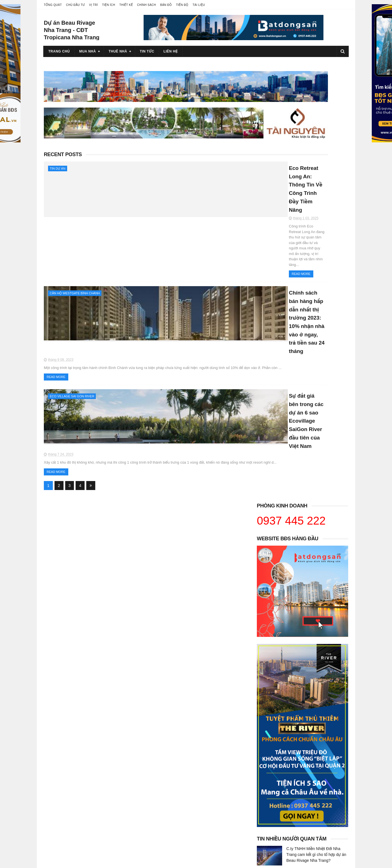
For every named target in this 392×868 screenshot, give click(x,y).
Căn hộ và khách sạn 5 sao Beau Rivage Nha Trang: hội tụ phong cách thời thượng (315, 540)
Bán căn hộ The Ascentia (172, 801)
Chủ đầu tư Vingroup (64, 763)
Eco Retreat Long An (64, 807)
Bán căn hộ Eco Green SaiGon (280, 796)
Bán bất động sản (62, 746)
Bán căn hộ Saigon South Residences (183, 757)
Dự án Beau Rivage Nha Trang (177, 834)
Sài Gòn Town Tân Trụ (273, 801)
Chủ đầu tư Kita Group (66, 796)
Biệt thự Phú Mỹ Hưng (272, 818)
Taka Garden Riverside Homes (177, 818)
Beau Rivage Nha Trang (171, 846)
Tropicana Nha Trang (168, 840)
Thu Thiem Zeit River (168, 823)
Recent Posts (63, 137)
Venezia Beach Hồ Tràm (274, 785)
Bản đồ (166, 5)
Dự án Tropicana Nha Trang (174, 829)
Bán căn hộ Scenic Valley (172, 790)
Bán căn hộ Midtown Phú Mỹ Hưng (180, 752)
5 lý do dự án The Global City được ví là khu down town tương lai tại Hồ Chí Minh (317, 617)
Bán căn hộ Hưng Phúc (170, 763)
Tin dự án (58, 151)
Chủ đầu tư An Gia (63, 774)
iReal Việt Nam (266, 757)
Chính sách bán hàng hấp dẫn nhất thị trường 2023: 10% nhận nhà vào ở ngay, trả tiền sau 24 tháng (187, 221)
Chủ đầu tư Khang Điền (67, 785)
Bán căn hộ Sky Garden (171, 796)
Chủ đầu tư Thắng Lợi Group (71, 790)
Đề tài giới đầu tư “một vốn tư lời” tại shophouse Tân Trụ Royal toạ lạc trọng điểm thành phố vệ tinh (315, 514)
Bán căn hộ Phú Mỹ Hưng (172, 746)
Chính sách (147, 5)
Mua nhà (88, 51)
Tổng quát (53, 5)
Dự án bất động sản (64, 757)
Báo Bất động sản (269, 768)
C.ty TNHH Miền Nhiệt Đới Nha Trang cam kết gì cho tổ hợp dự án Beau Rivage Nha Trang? (316, 420)
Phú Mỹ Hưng (265, 807)
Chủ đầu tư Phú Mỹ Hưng (69, 768)
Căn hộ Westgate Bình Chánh (75, 214)
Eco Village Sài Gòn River (69, 818)
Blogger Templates (116, 861)
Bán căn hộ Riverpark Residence (178, 774)
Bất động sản (265, 752)
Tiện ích (108, 5)
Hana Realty (264, 746)
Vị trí (93, 5)
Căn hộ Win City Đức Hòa (276, 779)
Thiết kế (126, 5)
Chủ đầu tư (75, 5)
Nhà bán (261, 774)
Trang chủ (59, 51)
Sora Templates (80, 861)
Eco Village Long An (64, 812)
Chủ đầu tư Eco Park (65, 801)
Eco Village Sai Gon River (72, 287)
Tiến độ (182, 5)
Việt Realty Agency (270, 763)
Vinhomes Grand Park (66, 829)
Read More (143, 195)
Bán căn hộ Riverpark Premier (176, 768)
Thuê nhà (118, 51)
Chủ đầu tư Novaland (65, 779)
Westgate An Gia (165, 812)
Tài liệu (199, 5)
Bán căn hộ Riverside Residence (178, 785)
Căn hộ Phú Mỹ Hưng (272, 812)
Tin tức (147, 51)
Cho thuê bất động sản (66, 752)
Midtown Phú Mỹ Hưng (170, 807)
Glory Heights (58, 834)
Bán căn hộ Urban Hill (169, 779)
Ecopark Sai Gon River (66, 823)
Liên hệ (171, 51)
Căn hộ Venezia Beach (273, 790)
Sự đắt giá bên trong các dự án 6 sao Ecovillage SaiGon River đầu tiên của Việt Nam (185, 294)
